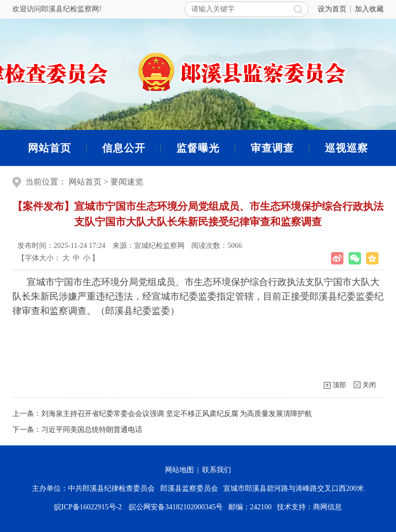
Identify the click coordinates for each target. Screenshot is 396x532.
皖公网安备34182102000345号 (175, 507)
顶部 (339, 385)
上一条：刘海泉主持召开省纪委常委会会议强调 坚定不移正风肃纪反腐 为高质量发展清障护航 (162, 414)
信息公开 (124, 148)
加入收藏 (369, 9)
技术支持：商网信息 (309, 507)
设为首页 (332, 9)
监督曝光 (198, 148)
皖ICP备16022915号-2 (90, 507)
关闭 (369, 385)
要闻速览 (127, 182)
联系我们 (217, 470)
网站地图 (179, 470)
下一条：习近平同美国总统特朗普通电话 (77, 430)
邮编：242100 (252, 507)
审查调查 (272, 148)
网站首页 (49, 148)
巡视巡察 (346, 148)
